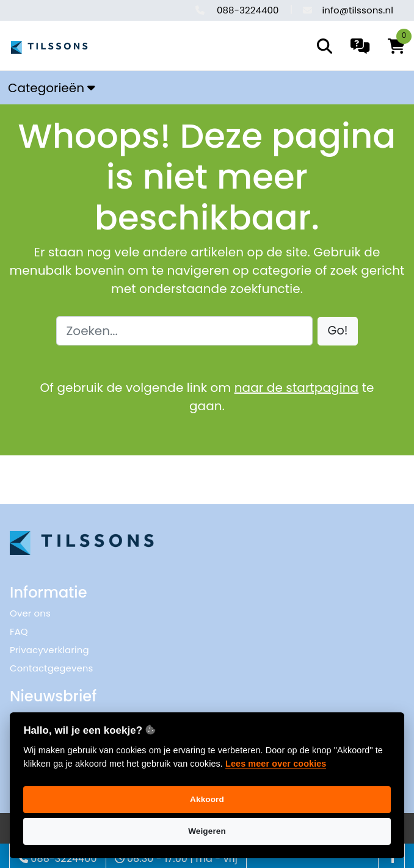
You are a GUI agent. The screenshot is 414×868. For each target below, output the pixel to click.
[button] (338, 331)
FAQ (19, 631)
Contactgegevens (51, 668)
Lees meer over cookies (276, 764)
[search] (325, 46)
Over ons (30, 613)
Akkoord (207, 799)
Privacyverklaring (49, 650)
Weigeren (207, 831)
